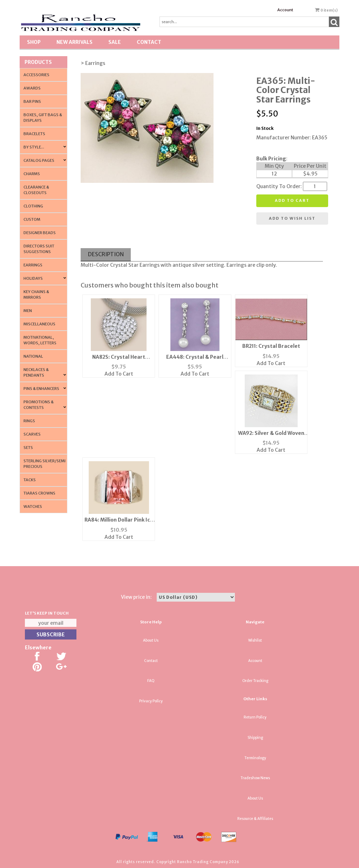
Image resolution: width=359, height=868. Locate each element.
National (33, 356)
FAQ (151, 681)
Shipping (255, 738)
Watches (33, 506)
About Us (151, 640)
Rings (29, 421)
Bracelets (34, 134)
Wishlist (255, 640)
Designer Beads (40, 233)
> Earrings (93, 63)
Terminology (255, 758)
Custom (32, 219)
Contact (149, 42)
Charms (32, 174)
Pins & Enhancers (41, 389)
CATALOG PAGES (39, 160)
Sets (28, 448)
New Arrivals (74, 42)
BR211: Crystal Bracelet (271, 346)
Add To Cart (119, 374)
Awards (32, 88)
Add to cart (292, 200)
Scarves (32, 434)
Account (285, 10)
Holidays (33, 278)
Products (38, 62)
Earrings (33, 265)
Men (28, 311)
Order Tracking (255, 681)
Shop (34, 42)
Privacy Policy (151, 701)
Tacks (30, 480)
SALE (115, 42)
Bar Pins (32, 101)
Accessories (36, 75)
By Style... (34, 147)
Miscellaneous (39, 324)
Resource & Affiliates (255, 819)
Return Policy (255, 717)
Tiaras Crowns (39, 493)
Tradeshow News (255, 778)
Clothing (33, 206)
